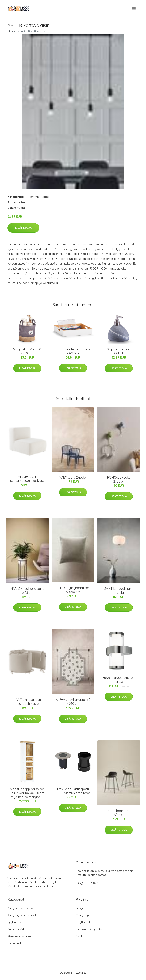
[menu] (134, 9)
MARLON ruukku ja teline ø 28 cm (27, 591)
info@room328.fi (87, 883)
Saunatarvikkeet (18, 929)
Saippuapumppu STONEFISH (119, 351)
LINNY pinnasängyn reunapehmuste (27, 702)
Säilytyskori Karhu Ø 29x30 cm (27, 351)
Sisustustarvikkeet (20, 936)
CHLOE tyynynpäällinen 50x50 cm (73, 590)
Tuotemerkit (32, 197)
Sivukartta (83, 936)
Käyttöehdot (84, 922)
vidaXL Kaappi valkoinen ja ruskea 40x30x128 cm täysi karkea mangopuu (27, 793)
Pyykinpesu (15, 922)
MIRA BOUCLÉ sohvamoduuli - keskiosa (27, 479)
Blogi (79, 908)
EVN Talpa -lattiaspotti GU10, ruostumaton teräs (73, 791)
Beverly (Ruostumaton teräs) (119, 680)
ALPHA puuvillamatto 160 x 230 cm (73, 702)
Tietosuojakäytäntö (89, 929)
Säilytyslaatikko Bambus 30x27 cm (73, 351)
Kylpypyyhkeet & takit (22, 915)
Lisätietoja (23, 228)
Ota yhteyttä (84, 915)
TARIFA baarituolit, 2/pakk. (119, 813)
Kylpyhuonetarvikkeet (22, 908)
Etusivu (12, 31)
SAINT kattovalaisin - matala (119, 591)
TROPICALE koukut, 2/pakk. (119, 479)
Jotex (45, 197)
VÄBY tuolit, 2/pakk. (73, 477)
